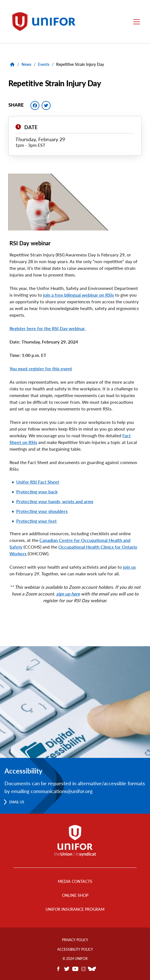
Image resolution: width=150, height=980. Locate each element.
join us (129, 567)
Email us (17, 802)
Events (44, 64)
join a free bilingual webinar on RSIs (78, 295)
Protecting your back (37, 492)
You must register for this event (41, 368)
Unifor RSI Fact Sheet (38, 482)
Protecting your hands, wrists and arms (55, 501)
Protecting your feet (36, 521)
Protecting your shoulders (42, 511)
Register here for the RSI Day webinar (48, 328)
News (26, 64)
